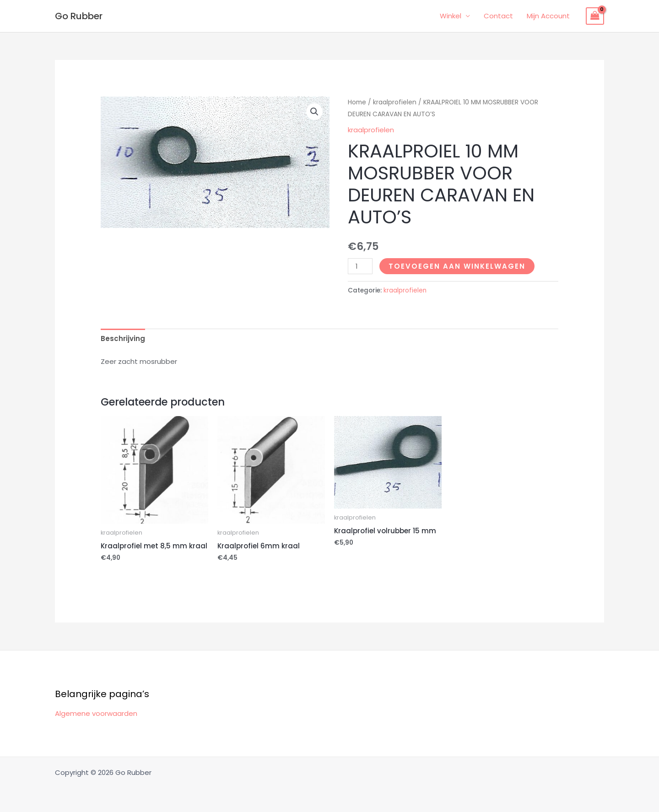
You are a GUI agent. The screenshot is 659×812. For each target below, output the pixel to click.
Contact (498, 16)
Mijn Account (548, 16)
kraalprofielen (395, 102)
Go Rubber (79, 16)
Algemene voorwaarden (96, 713)
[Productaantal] (360, 266)
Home (357, 102)
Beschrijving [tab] (123, 338)
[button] (314, 112)
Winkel (451, 16)
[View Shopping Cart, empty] (595, 16)
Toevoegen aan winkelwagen (457, 266)
